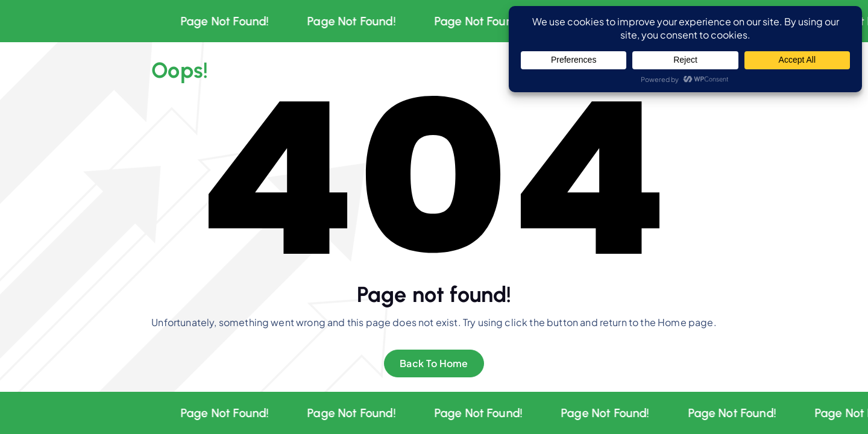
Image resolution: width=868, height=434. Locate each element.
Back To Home (434, 363)
